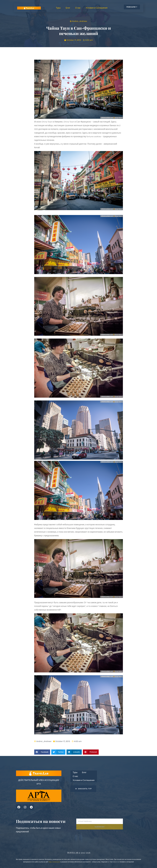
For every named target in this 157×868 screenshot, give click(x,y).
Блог (68, 8)
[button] (42, 752)
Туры (58, 8)
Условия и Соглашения (97, 8)
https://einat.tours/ (54, 862)
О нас (78, 8)
